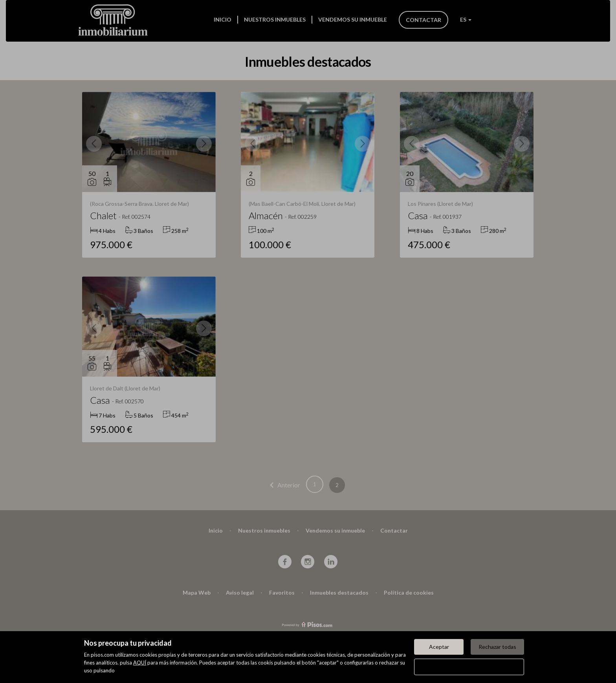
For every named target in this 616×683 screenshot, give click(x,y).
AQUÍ (140, 663)
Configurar (469, 667)
